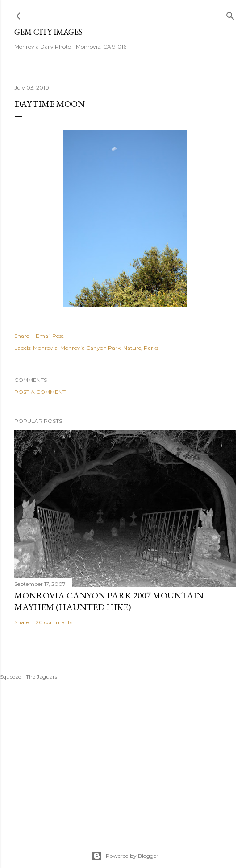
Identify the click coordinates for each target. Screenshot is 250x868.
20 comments (54, 622)
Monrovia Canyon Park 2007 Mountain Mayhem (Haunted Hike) (109, 601)
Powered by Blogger (125, 856)
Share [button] (22, 336)
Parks (151, 348)
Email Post (50, 336)
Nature (132, 348)
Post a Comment (40, 392)
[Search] (230, 14)
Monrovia (45, 348)
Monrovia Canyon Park (90, 348)
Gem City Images (48, 32)
